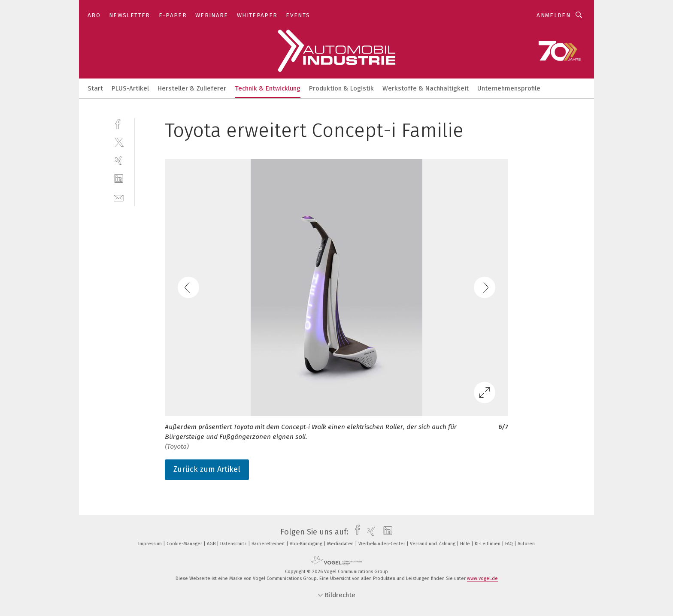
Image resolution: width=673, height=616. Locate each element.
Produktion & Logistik (341, 88)
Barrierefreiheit (269, 544)
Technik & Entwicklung (268, 88)
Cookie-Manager (185, 544)
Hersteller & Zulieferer (192, 88)
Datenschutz (234, 544)
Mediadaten (341, 544)
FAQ (510, 544)
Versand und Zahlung (433, 544)
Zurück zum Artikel (207, 469)
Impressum (151, 544)
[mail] (119, 197)
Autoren (526, 544)
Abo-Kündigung (307, 544)
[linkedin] (119, 179)
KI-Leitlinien (488, 544)
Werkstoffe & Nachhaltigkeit (426, 88)
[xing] (119, 160)
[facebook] (119, 123)
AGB (212, 544)
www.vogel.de (482, 578)
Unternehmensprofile (509, 88)
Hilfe (466, 544)
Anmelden (553, 15)
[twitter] (119, 142)
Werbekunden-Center (382, 544)
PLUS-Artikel (130, 88)
